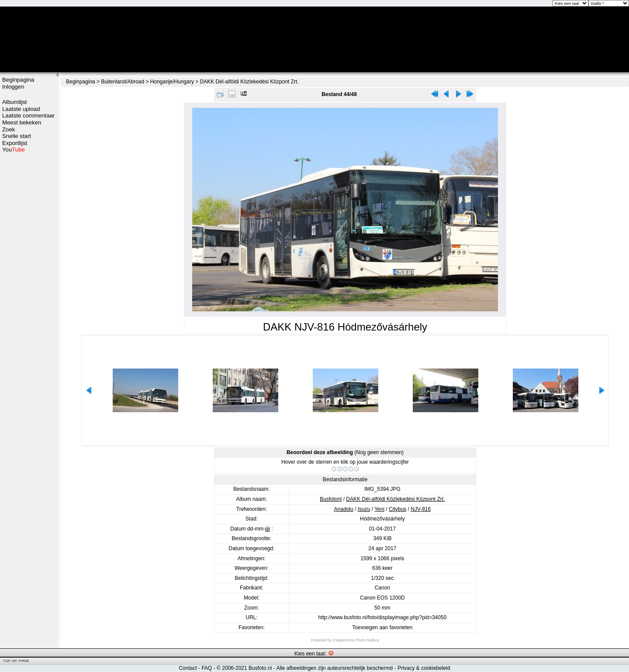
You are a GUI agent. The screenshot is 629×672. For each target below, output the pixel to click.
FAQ (207, 668)
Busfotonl (331, 499)
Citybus (397, 509)
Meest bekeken (22, 122)
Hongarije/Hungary (172, 82)
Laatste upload (21, 109)
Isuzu (364, 509)
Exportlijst (15, 143)
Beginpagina (18, 80)
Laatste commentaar (28, 115)
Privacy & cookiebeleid (424, 668)
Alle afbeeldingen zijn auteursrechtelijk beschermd (334, 668)
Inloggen (13, 87)
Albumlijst (14, 102)
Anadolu (344, 509)
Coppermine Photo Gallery (356, 640)
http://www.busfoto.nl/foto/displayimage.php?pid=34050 (382, 617)
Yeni (379, 509)
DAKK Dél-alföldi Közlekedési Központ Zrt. (249, 82)
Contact (188, 668)
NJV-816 (421, 509)
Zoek (9, 129)
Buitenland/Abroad (123, 82)
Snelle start (17, 136)
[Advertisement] (28, 291)
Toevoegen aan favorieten (382, 627)
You (14, 150)
